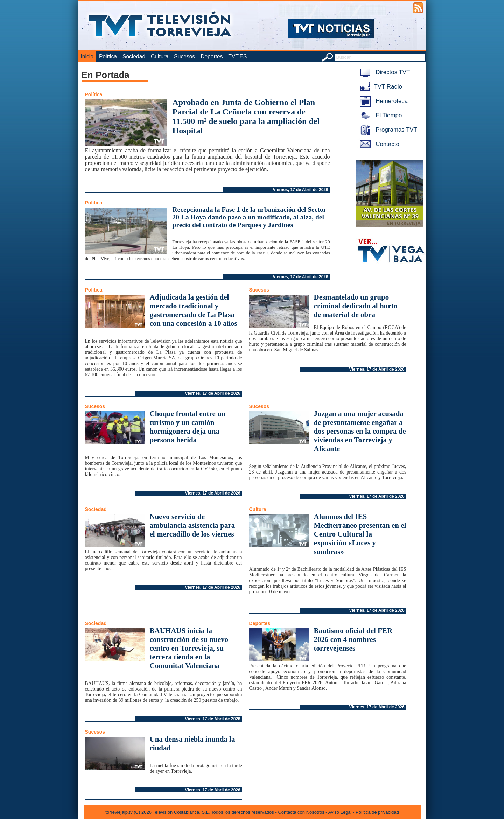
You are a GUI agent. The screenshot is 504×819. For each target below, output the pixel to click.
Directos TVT (384, 72)
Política (108, 57)
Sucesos (184, 57)
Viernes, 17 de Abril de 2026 (301, 190)
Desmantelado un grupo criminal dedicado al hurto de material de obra (356, 306)
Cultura (160, 57)
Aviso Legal (340, 812)
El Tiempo (380, 115)
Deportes (212, 57)
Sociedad (134, 57)
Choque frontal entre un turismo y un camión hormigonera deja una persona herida (188, 427)
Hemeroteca (383, 101)
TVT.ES (237, 57)
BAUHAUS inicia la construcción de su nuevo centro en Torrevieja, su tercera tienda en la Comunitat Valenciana (189, 648)
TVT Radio (380, 87)
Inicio (87, 57)
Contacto (378, 144)
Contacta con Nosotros (301, 812)
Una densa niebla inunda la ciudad (192, 744)
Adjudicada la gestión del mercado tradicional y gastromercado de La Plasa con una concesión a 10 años (194, 310)
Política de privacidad (377, 812)
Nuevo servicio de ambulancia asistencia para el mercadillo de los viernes (192, 525)
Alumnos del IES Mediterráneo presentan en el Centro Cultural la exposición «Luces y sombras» (360, 534)
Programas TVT (387, 130)
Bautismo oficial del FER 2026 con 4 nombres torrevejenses (353, 639)
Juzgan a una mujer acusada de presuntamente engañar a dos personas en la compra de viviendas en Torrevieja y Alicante (360, 431)
